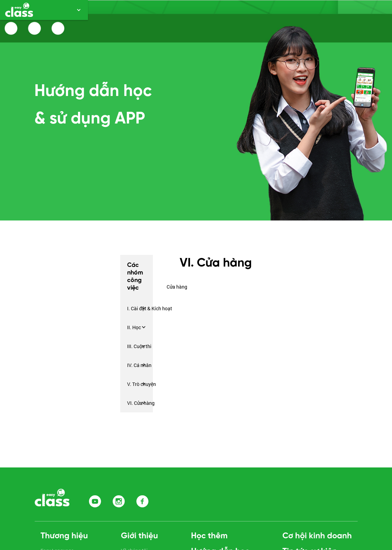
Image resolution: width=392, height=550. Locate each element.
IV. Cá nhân (139, 365)
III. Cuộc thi (139, 346)
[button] (44, 10)
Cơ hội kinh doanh (317, 536)
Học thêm (209, 536)
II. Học (134, 327)
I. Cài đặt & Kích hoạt (150, 308)
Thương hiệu (64, 536)
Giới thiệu (139, 536)
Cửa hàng (177, 287)
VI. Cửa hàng (141, 403)
